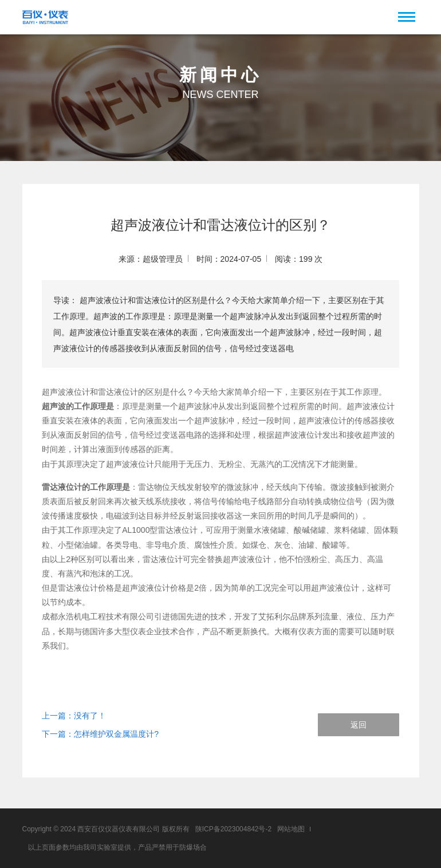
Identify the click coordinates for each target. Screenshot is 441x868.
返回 (359, 725)
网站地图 (291, 829)
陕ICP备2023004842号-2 (233, 829)
